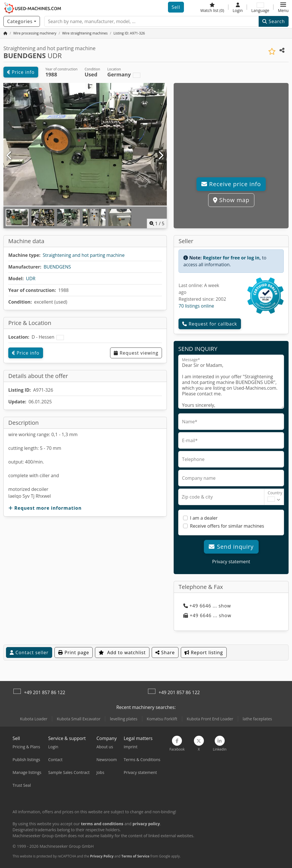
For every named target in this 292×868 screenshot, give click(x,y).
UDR (31, 279)
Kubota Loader (34, 719)
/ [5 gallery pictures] (157, 223)
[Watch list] (212, 7)
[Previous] (10, 156)
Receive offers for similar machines (227, 526)
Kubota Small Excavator (79, 719)
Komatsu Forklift (162, 719)
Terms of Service (135, 856)
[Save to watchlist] (272, 51)
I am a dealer (204, 518)
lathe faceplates (257, 719)
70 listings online (196, 306)
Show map (231, 200)
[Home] (35, 33)
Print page (74, 652)
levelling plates (123, 719)
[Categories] (22, 21)
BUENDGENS (57, 267)
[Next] (161, 156)
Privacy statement (231, 562)
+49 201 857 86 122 (45, 692)
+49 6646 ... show (207, 606)
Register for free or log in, (232, 258)
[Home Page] (5, 33)
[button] (283, 7)
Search (274, 21)
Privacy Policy (102, 856)
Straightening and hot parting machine (84, 255)
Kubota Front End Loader (210, 719)
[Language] (260, 7)
